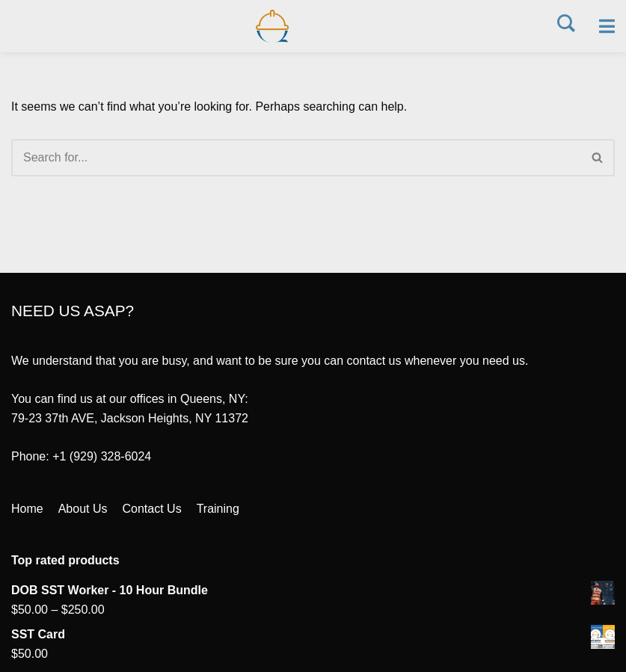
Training (218, 509)
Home (27, 509)
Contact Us (152, 509)
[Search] (296, 158)
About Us (83, 509)
